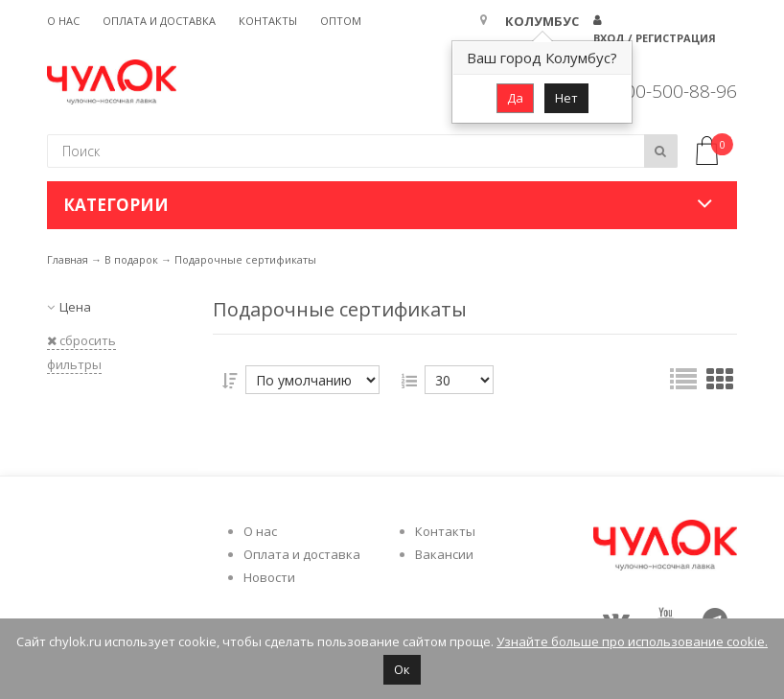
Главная (68, 259)
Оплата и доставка (159, 21)
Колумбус (542, 21)
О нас (63, 21)
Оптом (341, 21)
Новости (269, 577)
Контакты (268, 21)
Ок (402, 669)
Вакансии (444, 554)
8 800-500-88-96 (668, 91)
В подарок (131, 259)
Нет (566, 98)
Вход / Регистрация (655, 38)
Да (515, 98)
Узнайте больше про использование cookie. (632, 641)
